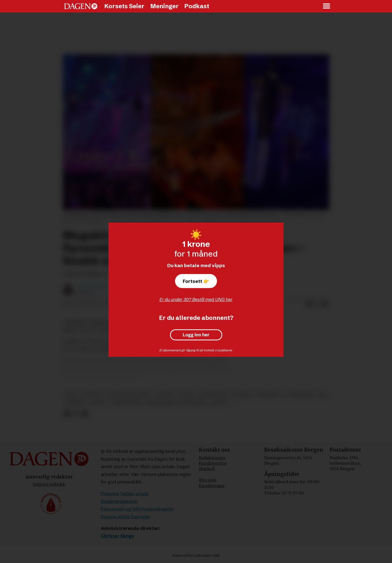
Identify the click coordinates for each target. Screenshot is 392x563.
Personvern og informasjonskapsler (137, 509)
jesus (71, 395)
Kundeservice (213, 463)
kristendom (213, 395)
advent (220, 403)
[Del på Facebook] (309, 304)
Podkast (197, 6)
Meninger (164, 6)
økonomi (75, 403)
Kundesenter (212, 486)
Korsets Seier (124, 6)
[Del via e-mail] (325, 304)
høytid (98, 403)
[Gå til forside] (81, 6)
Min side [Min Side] (208, 480)
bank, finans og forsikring (177, 403)
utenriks (92, 395)
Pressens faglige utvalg (125, 494)
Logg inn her (196, 335)
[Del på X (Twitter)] (317, 304)
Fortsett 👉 (196, 281)
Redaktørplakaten (119, 501)
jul (323, 395)
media (187, 395)
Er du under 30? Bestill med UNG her (196, 300)
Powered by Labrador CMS (196, 555)
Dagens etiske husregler (125, 517)
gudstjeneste (127, 403)
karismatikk (301, 395)
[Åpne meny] (327, 6)
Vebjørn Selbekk (49, 484)
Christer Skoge (117, 536)
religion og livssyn (129, 395)
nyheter (166, 395)
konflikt (242, 395)
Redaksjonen (212, 458)
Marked (207, 469)
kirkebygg (270, 395)
